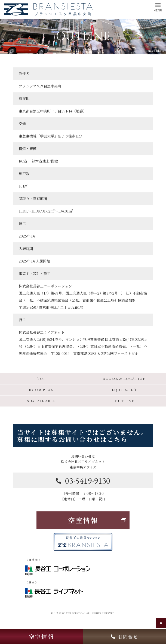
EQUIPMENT (124, 390)
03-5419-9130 (83, 481)
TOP (41, 379)
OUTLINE (124, 401)
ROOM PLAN (41, 390)
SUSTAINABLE (41, 401)
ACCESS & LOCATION (124, 379)
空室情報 (41, 636)
